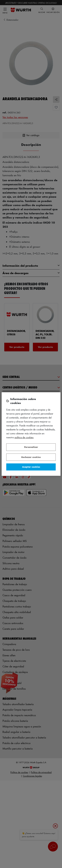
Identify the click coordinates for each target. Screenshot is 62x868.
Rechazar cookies (31, 457)
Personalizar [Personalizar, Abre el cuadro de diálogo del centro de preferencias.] (31, 447)
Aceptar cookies (31, 467)
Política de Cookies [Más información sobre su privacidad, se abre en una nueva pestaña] (24, 437)
